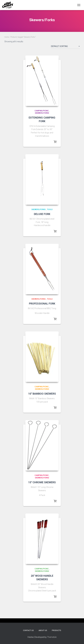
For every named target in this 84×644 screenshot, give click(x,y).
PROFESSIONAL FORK (42, 304)
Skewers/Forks (42, 113)
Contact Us (28, 630)
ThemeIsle (52, 637)
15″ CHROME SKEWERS (42, 482)
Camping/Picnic (42, 111)
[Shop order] (65, 47)
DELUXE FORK (42, 214)
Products (56, 630)
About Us (43, 630)
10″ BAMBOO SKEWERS (42, 394)
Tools (50, 209)
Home (7, 37)
